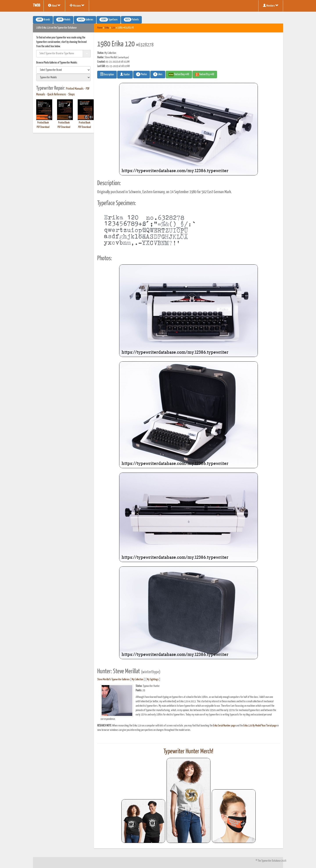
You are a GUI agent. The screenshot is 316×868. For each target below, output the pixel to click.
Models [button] (63, 20)
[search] (63, 70)
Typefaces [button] (109, 20)
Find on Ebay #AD (179, 75)
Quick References (57, 95)
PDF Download (43, 127)
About (54, 5)
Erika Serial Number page (224, 726)
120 (113, 28)
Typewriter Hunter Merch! (188, 752)
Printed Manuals (75, 89)
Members (271, 5)
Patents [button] (131, 20)
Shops (72, 95)
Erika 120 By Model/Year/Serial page (260, 726)
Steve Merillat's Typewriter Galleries (113, 680)
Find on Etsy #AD (205, 75)
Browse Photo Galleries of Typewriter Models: (57, 63)
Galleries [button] (85, 20)
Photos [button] (142, 74)
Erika (107, 28)
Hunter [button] (125, 74)
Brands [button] (43, 20)
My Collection (137, 680)
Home (100, 28)
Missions (77, 5)
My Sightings (153, 680)
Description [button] (107, 74)
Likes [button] (158, 74)
